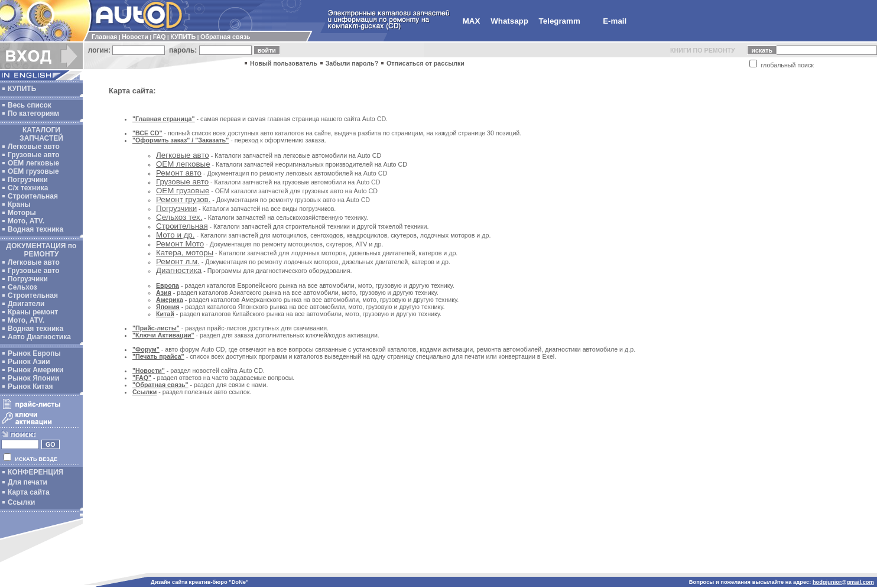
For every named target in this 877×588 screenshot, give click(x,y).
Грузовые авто (34, 155)
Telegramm (560, 21)
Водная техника (35, 229)
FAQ (160, 37)
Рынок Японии (33, 378)
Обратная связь (225, 37)
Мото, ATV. (26, 221)
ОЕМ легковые (33, 163)
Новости (135, 37)
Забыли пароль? (352, 63)
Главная (104, 37)
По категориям (33, 113)
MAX (472, 21)
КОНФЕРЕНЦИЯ (35, 472)
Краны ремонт (33, 312)
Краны (19, 204)
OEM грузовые (33, 171)
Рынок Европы (34, 353)
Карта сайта (29, 492)
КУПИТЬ (183, 37)
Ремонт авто (179, 173)
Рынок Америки (35, 370)
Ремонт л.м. (178, 261)
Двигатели (26, 304)
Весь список (30, 105)
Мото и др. (175, 235)
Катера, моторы (185, 253)
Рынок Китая (30, 386)
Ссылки (21, 502)
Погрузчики (28, 180)
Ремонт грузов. (183, 199)
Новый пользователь (284, 63)
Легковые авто (34, 147)
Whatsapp (509, 21)
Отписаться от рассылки (425, 63)
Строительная (33, 196)
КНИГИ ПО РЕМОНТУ (703, 50)
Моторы (22, 213)
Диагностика (179, 270)
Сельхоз (22, 287)
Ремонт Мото (180, 244)
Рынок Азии (29, 362)
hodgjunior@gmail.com (843, 582)
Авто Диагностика (39, 337)
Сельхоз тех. (179, 217)
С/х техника (28, 188)
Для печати (27, 482)
